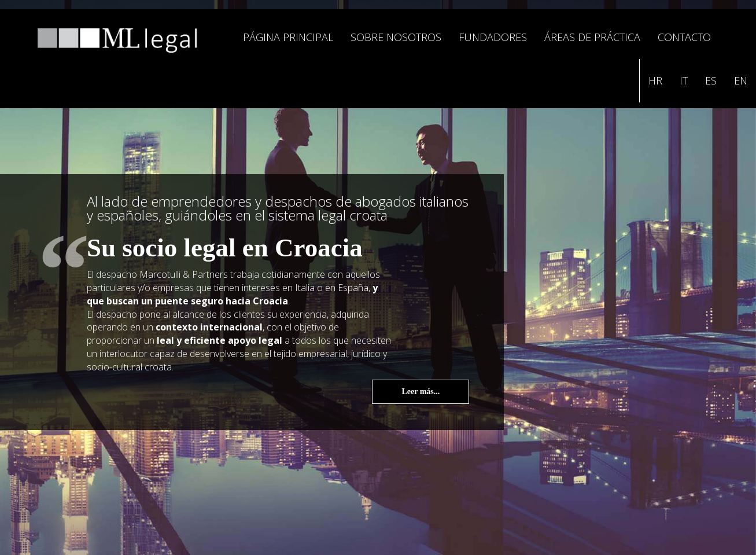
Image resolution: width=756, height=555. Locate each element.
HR (655, 80)
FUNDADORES (493, 37)
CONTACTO (684, 37)
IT (684, 80)
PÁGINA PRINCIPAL (288, 37)
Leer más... (421, 392)
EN (741, 80)
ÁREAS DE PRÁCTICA (592, 37)
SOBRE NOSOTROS (396, 37)
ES (711, 80)
